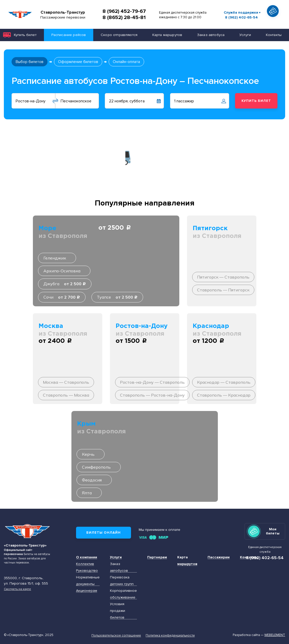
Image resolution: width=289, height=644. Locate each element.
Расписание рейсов (69, 35)
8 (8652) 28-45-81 (124, 17)
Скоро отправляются (119, 35)
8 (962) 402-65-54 (241, 17)
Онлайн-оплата (126, 62)
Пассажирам (219, 557)
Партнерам (157, 557)
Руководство (87, 571)
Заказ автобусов (119, 567)
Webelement (275, 635)
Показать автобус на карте (274, 20)
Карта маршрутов (167, 35)
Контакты (249, 557)
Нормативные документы (88, 581)
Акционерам (87, 591)
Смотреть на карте (17, 589)
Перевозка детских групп (122, 581)
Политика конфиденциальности (170, 636)
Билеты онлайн (104, 533)
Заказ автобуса (211, 35)
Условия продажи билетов (118, 611)
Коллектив (85, 564)
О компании (87, 557)
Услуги (245, 35)
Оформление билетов (78, 62)
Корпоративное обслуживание (123, 594)
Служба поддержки (241, 12)
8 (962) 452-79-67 (124, 11)
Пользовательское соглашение (116, 636)
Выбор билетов (30, 62)
